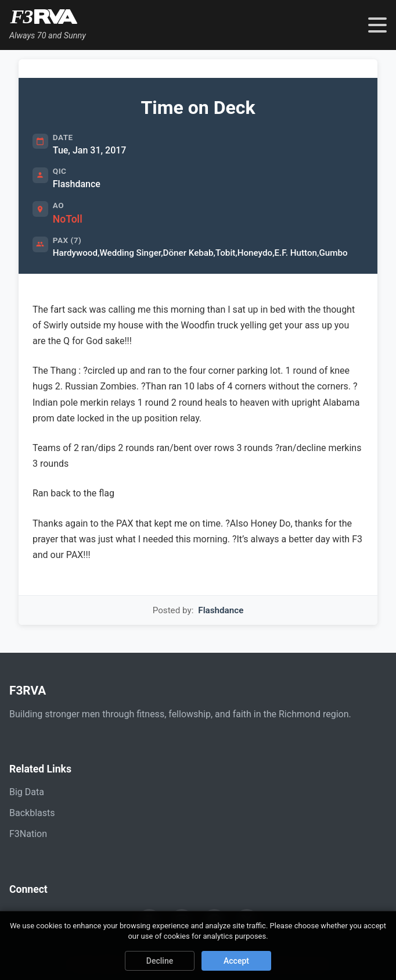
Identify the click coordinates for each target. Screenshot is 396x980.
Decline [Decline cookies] (160, 961)
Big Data (27, 792)
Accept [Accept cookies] (236, 961)
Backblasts (32, 813)
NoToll (68, 219)
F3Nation (28, 834)
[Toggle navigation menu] (377, 25)
